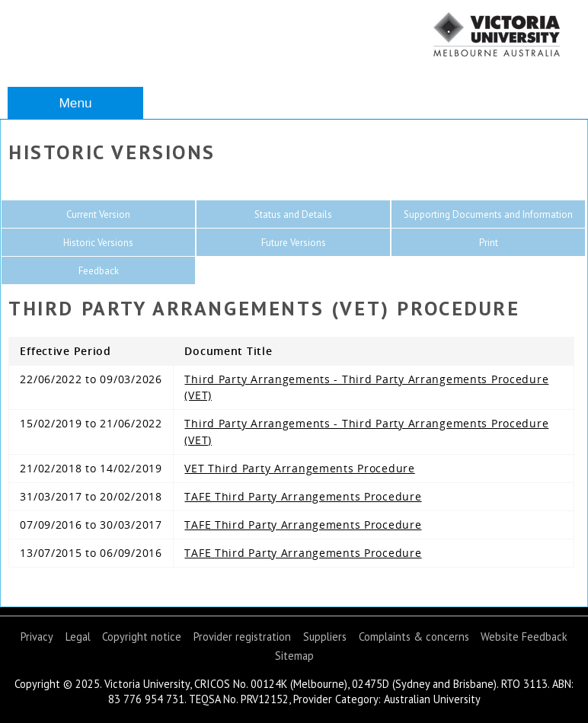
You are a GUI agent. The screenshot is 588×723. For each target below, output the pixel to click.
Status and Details (293, 214)
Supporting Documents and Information (488, 214)
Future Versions (294, 243)
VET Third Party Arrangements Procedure (299, 468)
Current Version (98, 214)
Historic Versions (98, 243)
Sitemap (294, 656)
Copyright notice (142, 637)
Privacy (37, 637)
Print (489, 243)
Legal (78, 637)
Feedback (99, 271)
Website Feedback (524, 637)
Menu (75, 103)
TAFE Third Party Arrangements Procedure (303, 496)
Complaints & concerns (414, 637)
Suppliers (325, 637)
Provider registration (242, 637)
